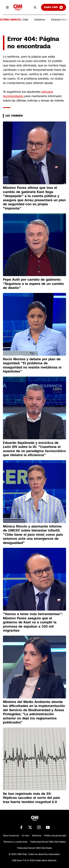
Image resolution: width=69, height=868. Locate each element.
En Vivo (26, 836)
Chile (25, 20)
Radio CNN (54, 7)
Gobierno (40, 20)
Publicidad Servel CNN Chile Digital (48, 842)
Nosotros (37, 836)
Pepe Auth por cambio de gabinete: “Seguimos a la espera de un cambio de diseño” (33, 284)
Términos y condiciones (15, 842)
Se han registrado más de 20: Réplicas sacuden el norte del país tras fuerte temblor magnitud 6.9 (31, 798)
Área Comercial (11, 836)
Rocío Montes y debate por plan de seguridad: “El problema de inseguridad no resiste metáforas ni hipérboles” (32, 365)
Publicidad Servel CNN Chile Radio (34, 848)
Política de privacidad (55, 836)
